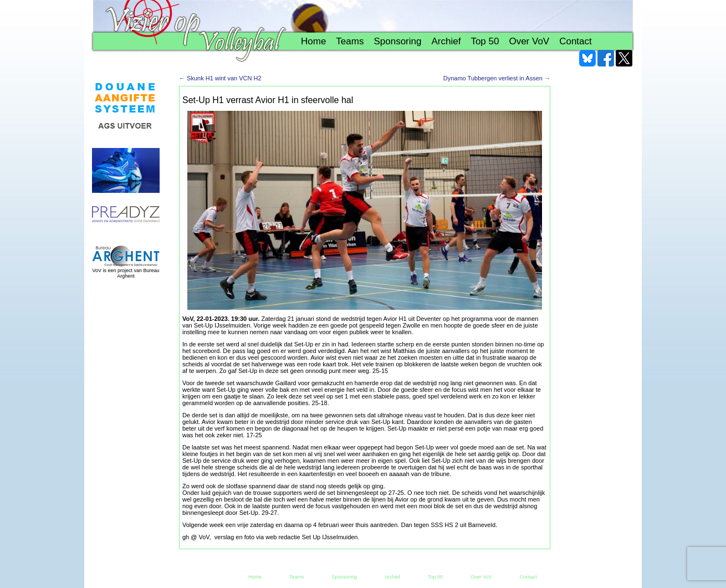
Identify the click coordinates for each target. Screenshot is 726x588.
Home (313, 41)
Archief (446, 41)
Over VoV (529, 41)
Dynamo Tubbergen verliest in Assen (497, 78)
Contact (576, 41)
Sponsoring (397, 41)
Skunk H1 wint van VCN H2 (220, 78)
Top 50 (485, 41)
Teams (350, 41)
